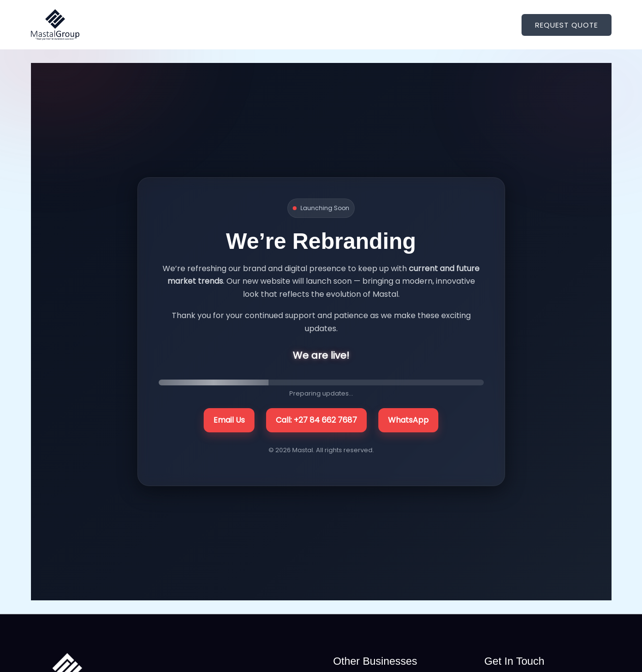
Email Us (229, 420)
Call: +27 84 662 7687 (316, 420)
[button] (567, 25)
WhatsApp (408, 420)
